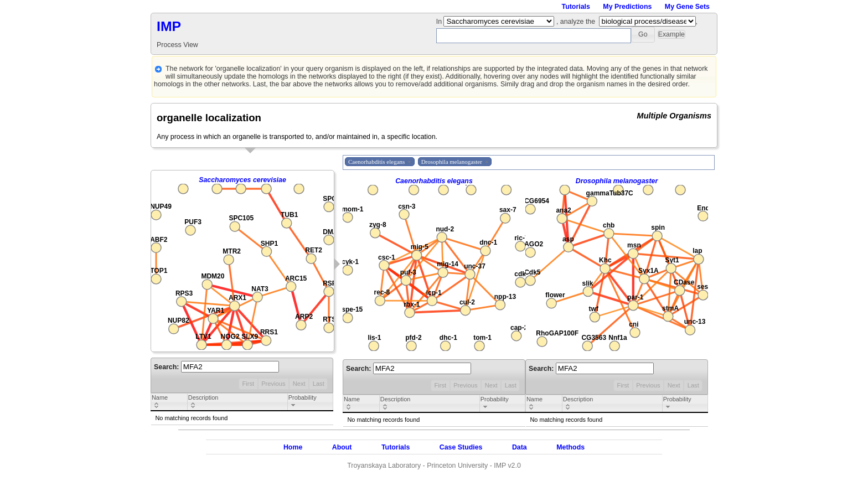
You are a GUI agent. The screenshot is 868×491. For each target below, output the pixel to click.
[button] (643, 35)
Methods (570, 447)
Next (299, 384)
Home (293, 447)
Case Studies (461, 447)
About (342, 447)
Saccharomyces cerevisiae (242, 180)
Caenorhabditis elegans (434, 181)
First (248, 384)
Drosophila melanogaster (617, 181)
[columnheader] (169, 402)
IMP (169, 26)
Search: (216, 367)
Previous (273, 384)
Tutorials (576, 7)
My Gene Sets (687, 7)
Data (520, 447)
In (440, 22)
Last (319, 384)
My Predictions (627, 7)
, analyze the (576, 22)
